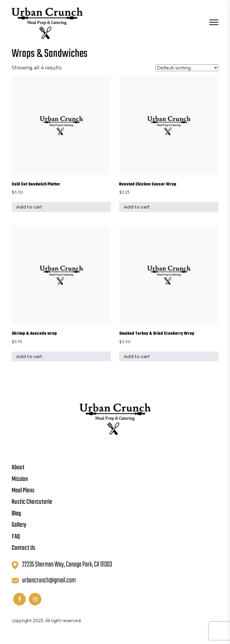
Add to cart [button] (29, 207)
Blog (16, 514)
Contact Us (24, 548)
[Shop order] (187, 68)
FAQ (16, 537)
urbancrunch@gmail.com (44, 581)
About (18, 468)
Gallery (19, 525)
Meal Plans (23, 491)
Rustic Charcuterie (32, 502)
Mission (20, 479)
